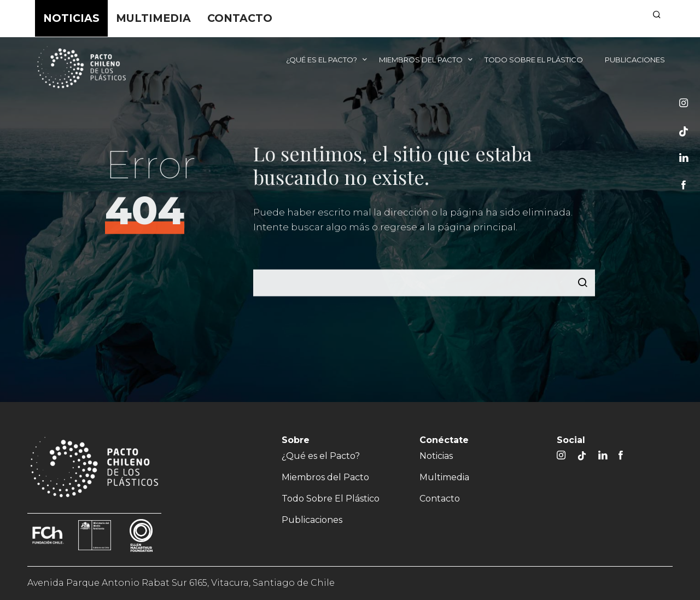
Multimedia (153, 18)
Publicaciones (635, 60)
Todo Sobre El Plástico (534, 60)
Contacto (240, 18)
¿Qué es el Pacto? (322, 60)
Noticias (71, 18)
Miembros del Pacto (421, 60)
